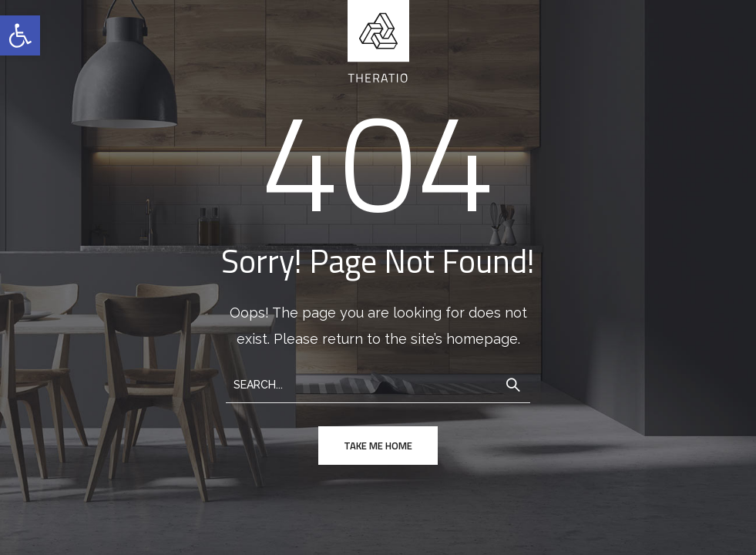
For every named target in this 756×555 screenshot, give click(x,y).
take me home (378, 446)
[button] (20, 35)
